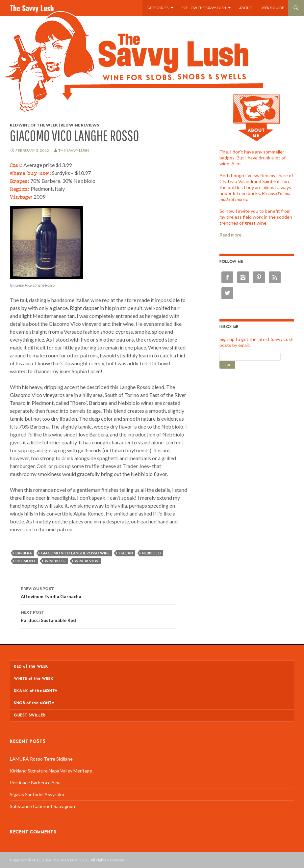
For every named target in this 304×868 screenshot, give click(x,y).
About (246, 8)
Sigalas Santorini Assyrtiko (37, 794)
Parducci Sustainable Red (99, 616)
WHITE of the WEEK (34, 679)
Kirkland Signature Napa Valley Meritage (51, 771)
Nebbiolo (152, 553)
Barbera (24, 553)
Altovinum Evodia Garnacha (99, 592)
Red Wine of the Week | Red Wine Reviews (54, 125)
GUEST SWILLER (30, 715)
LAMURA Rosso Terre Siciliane (41, 759)
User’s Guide (272, 8)
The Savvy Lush (32, 8)
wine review (87, 561)
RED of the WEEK (31, 667)
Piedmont (25, 561)
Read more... (232, 235)
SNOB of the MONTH (34, 703)
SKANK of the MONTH (36, 691)
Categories (157, 8)
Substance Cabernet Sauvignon (42, 806)
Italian (126, 553)
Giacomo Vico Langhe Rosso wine (75, 553)
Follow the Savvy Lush (204, 8)
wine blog (55, 561)
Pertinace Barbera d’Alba (35, 783)
